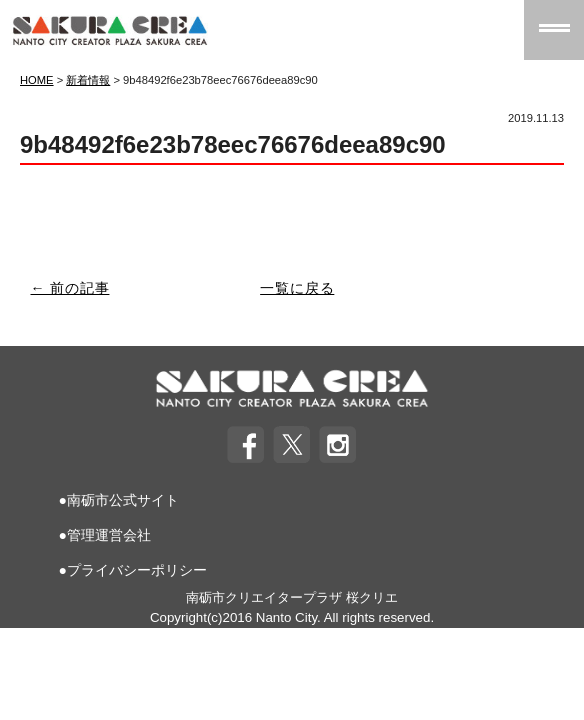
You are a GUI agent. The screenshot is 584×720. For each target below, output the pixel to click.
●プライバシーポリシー (132, 570)
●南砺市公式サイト (118, 500)
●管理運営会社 (104, 535)
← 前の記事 (70, 288)
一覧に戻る (297, 288)
